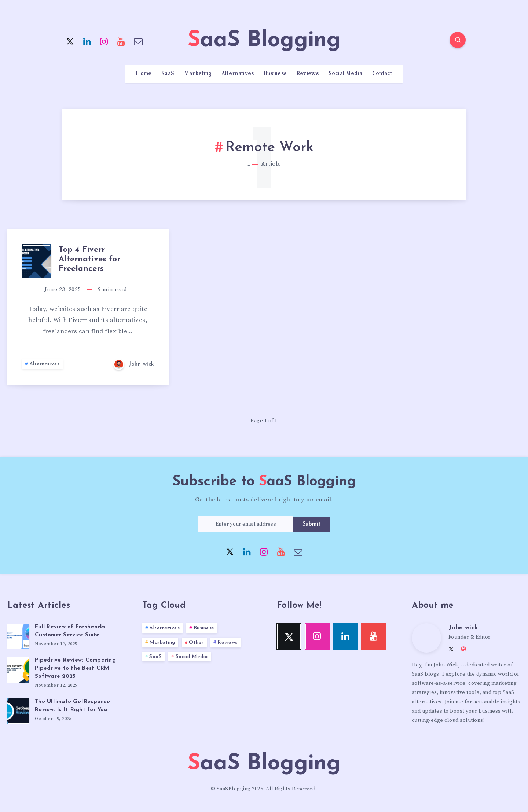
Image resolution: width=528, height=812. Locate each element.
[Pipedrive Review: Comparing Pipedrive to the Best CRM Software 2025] (18, 669)
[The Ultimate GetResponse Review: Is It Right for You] (18, 710)
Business (275, 74)
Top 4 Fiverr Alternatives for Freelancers (89, 260)
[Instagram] (104, 41)
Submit (312, 524)
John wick (463, 628)
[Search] (458, 40)
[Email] (138, 41)
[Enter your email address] (246, 524)
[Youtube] (121, 41)
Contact (382, 74)
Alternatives (238, 74)
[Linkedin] (87, 41)
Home (144, 74)
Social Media (346, 74)
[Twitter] (70, 41)
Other (196, 642)
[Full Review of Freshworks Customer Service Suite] (18, 635)
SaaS (168, 74)
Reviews (307, 74)
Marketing (198, 74)
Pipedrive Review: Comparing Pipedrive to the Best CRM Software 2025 (75, 668)
